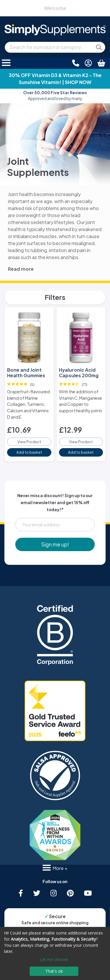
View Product (29, 442)
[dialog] (55, 953)
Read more (21, 269)
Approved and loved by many (55, 96)
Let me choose (54, 959)
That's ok (54, 971)
